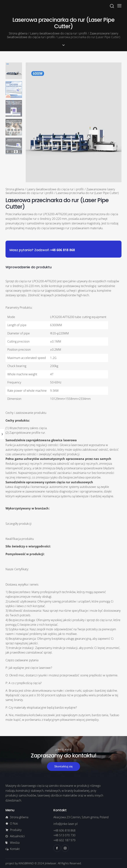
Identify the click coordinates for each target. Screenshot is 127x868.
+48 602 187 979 (64, 840)
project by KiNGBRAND (20, 863)
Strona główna (18, 33)
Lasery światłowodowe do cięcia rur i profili (59, 33)
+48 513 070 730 (64, 835)
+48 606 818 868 (62, 250)
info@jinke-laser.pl (66, 824)
